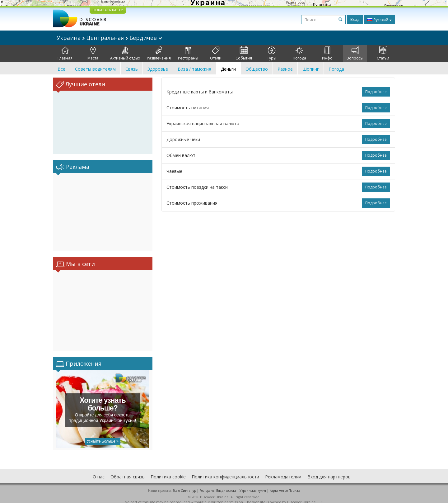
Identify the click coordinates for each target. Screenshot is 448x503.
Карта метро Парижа (285, 484)
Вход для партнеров (329, 470)
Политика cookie (168, 470)
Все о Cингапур (184, 484)
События (244, 54)
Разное (285, 69)
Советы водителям (95, 69)
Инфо (327, 54)
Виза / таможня (194, 69)
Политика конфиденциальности (225, 470)
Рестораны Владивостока (218, 484)
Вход (355, 19)
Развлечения (159, 54)
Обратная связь (128, 470)
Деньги (228, 69)
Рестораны (188, 54)
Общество (257, 69)
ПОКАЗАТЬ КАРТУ (108, 10)
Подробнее (376, 92)
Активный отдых (125, 54)
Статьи (383, 54)
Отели (216, 54)
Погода (299, 54)
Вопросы (355, 54)
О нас (99, 470)
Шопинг (311, 69)
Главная (65, 54)
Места (93, 54)
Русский (380, 20)
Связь (132, 69)
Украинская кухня (253, 484)
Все (61, 69)
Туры (272, 54)
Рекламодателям (283, 470)
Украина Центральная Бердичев (109, 38)
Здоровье (158, 69)
